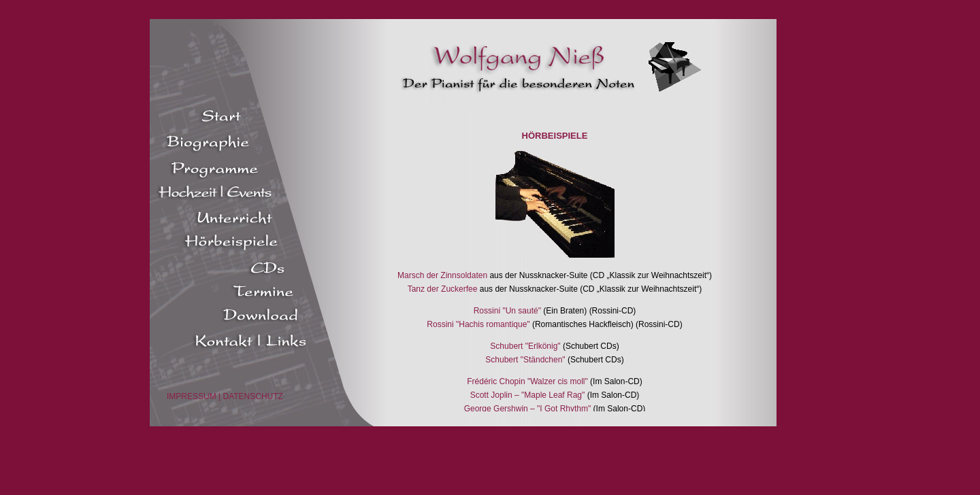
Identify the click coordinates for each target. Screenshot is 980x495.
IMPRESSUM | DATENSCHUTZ (225, 396)
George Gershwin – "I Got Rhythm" (528, 409)
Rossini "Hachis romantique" (478, 324)
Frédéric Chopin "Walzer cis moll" (527, 381)
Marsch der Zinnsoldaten (442, 275)
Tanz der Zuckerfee (443, 289)
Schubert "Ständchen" (525, 360)
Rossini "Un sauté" (509, 311)
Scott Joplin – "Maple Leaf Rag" (528, 395)
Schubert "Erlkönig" (525, 346)
